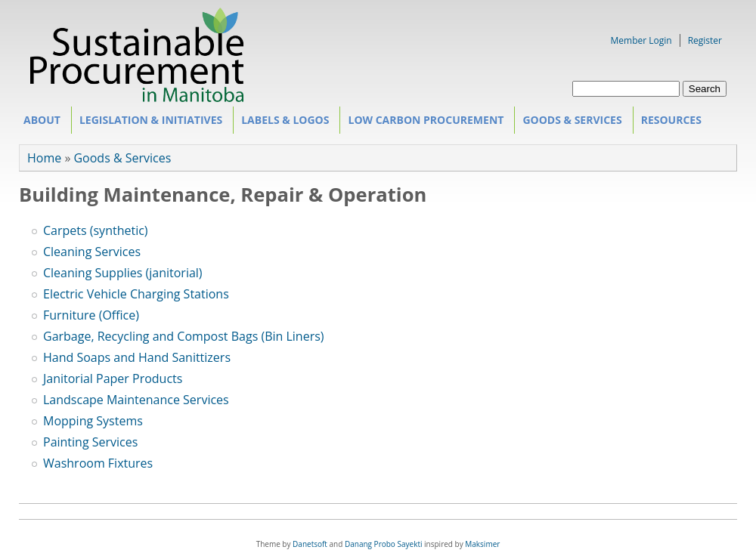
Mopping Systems (93, 421)
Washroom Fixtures (98, 463)
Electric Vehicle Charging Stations (136, 294)
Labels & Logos (283, 123)
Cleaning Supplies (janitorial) (123, 273)
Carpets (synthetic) (96, 230)
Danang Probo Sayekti (384, 544)
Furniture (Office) (91, 315)
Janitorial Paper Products (113, 378)
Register (705, 40)
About (39, 123)
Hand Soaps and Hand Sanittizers (137, 357)
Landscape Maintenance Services (136, 400)
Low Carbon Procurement (423, 123)
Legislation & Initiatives (149, 123)
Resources (669, 123)
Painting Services (90, 442)
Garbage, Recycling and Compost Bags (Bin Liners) (184, 336)
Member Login (641, 40)
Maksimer (482, 544)
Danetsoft (310, 544)
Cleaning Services (92, 252)
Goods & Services (570, 123)
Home (44, 158)
